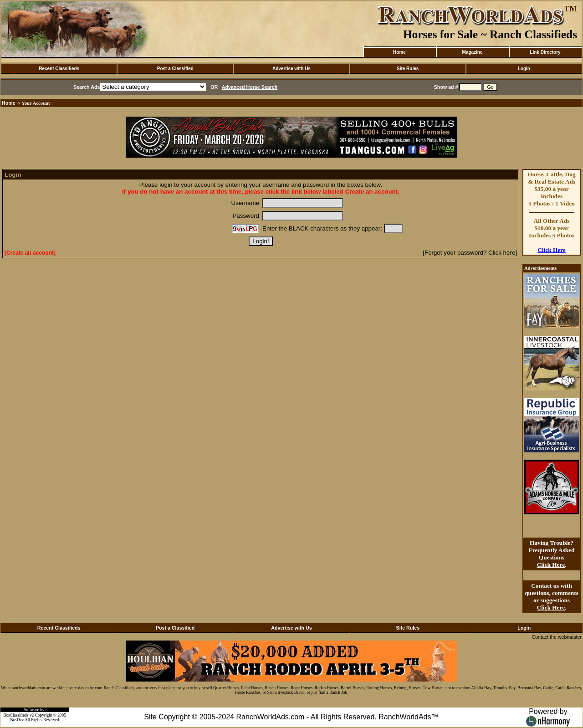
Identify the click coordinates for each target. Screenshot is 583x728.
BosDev (17, 720)
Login (524, 69)
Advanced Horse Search (250, 87)
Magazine (472, 52)
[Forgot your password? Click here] (470, 253)
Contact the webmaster (557, 637)
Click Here (552, 250)
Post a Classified (175, 69)
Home (399, 52)
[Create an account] (30, 253)
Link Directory (545, 52)
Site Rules (408, 69)
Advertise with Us (291, 69)
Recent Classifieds (59, 69)
